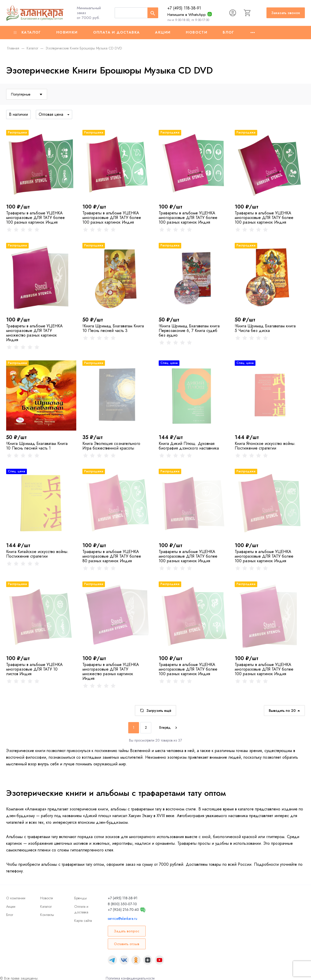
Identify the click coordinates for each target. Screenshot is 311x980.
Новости (197, 32)
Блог (228, 32)
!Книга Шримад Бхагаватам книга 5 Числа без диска (265, 328)
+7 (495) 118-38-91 (184, 8)
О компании (16, 898)
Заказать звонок (286, 13)
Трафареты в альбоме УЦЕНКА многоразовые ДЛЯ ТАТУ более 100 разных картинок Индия (35, 218)
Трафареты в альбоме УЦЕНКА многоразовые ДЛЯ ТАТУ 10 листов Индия (34, 669)
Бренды (81, 898)
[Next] (169, 728)
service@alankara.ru (122, 919)
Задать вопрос (127, 931)
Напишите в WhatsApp (187, 15)
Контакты (47, 915)
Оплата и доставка (117, 32)
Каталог (27, 32)
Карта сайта (83, 921)
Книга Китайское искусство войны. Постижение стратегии (37, 554)
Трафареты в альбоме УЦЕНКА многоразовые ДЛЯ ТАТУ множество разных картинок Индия (34, 333)
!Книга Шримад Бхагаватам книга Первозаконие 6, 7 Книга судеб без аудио (189, 331)
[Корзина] (248, 13)
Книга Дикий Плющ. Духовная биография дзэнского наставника (189, 446)
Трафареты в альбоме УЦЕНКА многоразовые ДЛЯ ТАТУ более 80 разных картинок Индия (112, 556)
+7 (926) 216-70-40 (123, 910)
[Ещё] (253, 33)
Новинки (67, 32)
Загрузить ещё (155, 711)
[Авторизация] (233, 13)
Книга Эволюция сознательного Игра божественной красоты (111, 446)
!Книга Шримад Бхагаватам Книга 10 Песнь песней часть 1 (37, 446)
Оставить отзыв (127, 944)
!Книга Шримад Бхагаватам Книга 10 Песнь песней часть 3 (113, 328)
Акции (163, 32)
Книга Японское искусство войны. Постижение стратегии (265, 446)
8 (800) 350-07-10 (122, 904)
